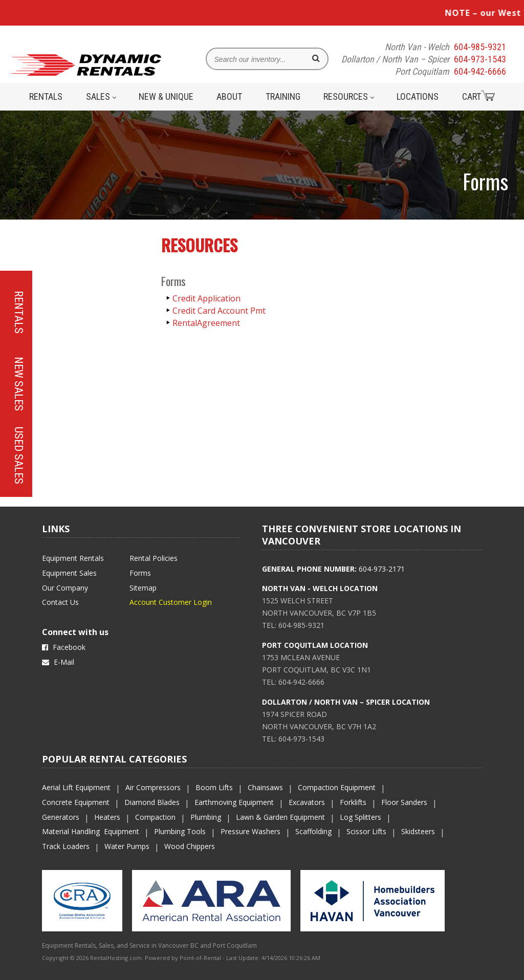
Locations (418, 96)
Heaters (107, 817)
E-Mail (58, 662)
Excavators (307, 802)
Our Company (65, 588)
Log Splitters (361, 817)
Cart (478, 96)
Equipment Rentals (73, 558)
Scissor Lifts (366, 831)
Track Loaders (66, 846)
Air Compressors (153, 787)
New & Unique (166, 96)
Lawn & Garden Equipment (280, 817)
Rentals (46, 96)
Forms (140, 573)
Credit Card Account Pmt (219, 311)
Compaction (155, 817)
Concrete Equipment (76, 802)
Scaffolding (313, 831)
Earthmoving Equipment (234, 802)
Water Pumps (127, 846)
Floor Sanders (404, 802)
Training (283, 96)
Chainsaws (265, 787)
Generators (61, 817)
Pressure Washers (250, 831)
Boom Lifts (214, 787)
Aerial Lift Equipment (76, 787)
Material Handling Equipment (91, 831)
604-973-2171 (382, 569)
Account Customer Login (171, 602)
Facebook (64, 647)
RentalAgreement (206, 323)
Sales (101, 96)
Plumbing (206, 817)
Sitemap (143, 588)
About (229, 96)
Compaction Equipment (337, 787)
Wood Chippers (190, 846)
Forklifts (353, 802)
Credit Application (206, 298)
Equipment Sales (69, 573)
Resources (349, 96)
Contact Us (60, 602)
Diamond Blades (152, 802)
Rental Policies (154, 558)
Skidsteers (418, 831)
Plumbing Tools (180, 831)
